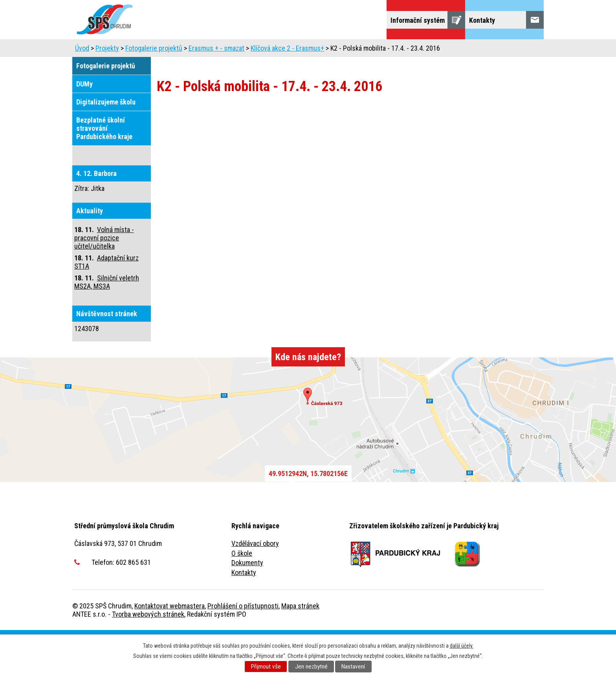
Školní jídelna (403, 50)
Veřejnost (483, 50)
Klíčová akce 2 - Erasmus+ (287, 92)
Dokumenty (247, 607)
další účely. (462, 646)
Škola (163, 50)
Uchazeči (125, 50)
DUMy (84, 128)
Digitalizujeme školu (106, 146)
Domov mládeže (344, 50)
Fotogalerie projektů (154, 92)
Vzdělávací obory (255, 587)
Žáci (446, 50)
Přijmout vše (266, 667)
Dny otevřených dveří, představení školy (246, 50)
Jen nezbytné (311, 667)
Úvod (88, 50)
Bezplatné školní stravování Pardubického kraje (104, 172)
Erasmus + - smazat (216, 92)
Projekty (93, 72)
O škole (242, 597)
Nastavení (353, 667)
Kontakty (244, 616)
